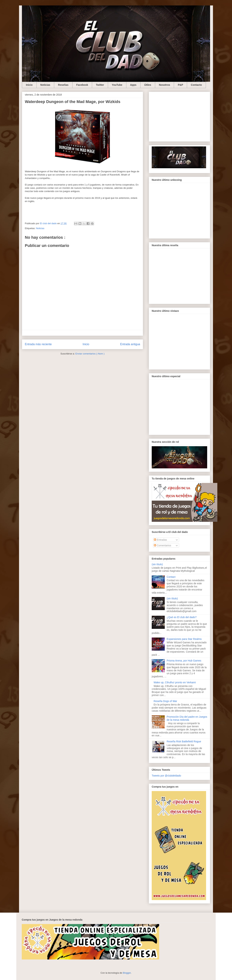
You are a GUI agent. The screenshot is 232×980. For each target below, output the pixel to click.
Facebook (82, 85)
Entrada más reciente (38, 344)
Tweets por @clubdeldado (166, 776)
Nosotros (164, 85)
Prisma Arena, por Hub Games (184, 661)
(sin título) (157, 564)
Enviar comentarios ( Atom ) (90, 354)
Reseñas (63, 85)
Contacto (196, 85)
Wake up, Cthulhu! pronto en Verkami (175, 682)
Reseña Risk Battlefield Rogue (184, 741)
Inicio (29, 85)
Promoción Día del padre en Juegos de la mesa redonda (187, 718)
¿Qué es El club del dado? (182, 617)
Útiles (148, 85)
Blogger (127, 973)
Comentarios (162, 545)
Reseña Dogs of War (165, 701)
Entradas (160, 540)
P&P (180, 85)
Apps (133, 85)
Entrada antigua (130, 344)
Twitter (100, 85)
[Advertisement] (179, 116)
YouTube (117, 85)
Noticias (45, 85)
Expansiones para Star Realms (184, 639)
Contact (171, 577)
